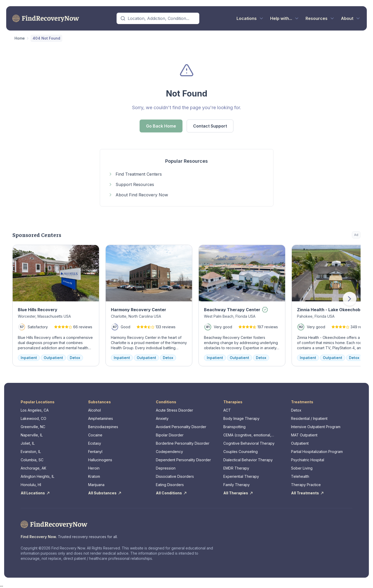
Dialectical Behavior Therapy (248, 460)
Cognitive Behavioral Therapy (249, 443)
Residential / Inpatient (309, 418)
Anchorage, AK (33, 468)
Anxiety (162, 418)
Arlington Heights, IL (37, 476)
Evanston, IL (31, 452)
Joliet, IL (28, 443)
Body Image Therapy (241, 418)
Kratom (94, 476)
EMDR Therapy (236, 468)
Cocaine (95, 435)
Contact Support (210, 126)
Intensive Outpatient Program (316, 427)
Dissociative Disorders (175, 476)
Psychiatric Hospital (308, 460)
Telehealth (300, 476)
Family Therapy (237, 485)
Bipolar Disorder (170, 435)
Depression (166, 468)
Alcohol (94, 410)
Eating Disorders (170, 485)
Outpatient (300, 443)
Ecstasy (95, 443)
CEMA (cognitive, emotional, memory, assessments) (247, 435)
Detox (296, 410)
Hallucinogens (100, 460)
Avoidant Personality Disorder (181, 427)
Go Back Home (161, 126)
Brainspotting (234, 427)
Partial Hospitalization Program (317, 452)
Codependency (169, 452)
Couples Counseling (241, 452)
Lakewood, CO (33, 418)
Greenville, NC (33, 427)
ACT (227, 410)
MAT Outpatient (304, 435)
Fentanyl (95, 452)
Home (20, 38)
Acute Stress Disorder (174, 410)
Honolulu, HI (31, 485)
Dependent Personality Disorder (183, 460)
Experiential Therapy (241, 476)
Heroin (94, 468)
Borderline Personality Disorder (183, 443)
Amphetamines (101, 418)
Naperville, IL (32, 435)
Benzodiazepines (103, 427)
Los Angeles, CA (35, 410)
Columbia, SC (32, 460)
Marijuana (96, 485)
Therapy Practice (306, 485)
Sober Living (302, 468)
